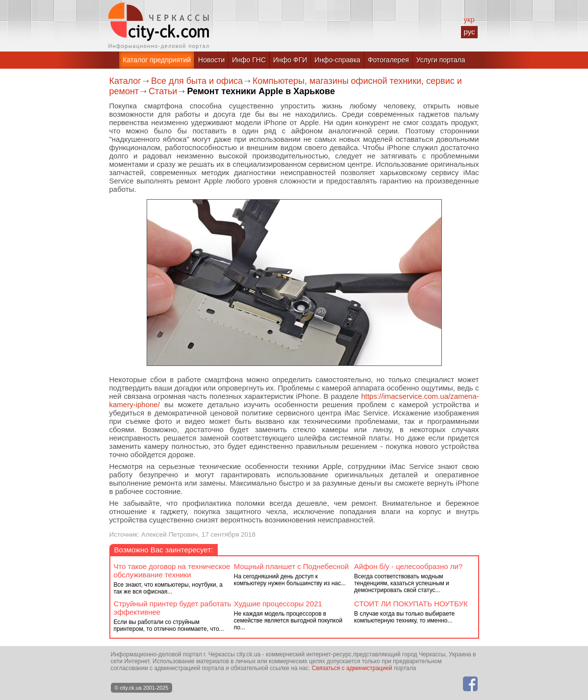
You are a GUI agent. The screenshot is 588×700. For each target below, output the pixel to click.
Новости (211, 60)
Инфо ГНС (249, 60)
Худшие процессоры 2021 (278, 604)
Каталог (125, 81)
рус (469, 32)
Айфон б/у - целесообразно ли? (408, 566)
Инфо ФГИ (290, 60)
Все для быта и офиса (197, 81)
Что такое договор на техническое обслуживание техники (172, 570)
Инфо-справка (337, 60)
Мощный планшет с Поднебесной (291, 566)
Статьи (163, 91)
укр (469, 19)
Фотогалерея (388, 60)
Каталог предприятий (157, 60)
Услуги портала (441, 60)
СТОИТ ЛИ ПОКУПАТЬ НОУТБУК (411, 604)
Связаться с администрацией (352, 668)
